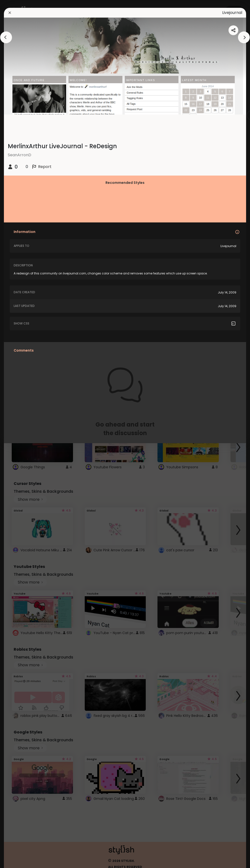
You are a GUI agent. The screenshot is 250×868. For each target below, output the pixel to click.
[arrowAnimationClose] (6, 37)
